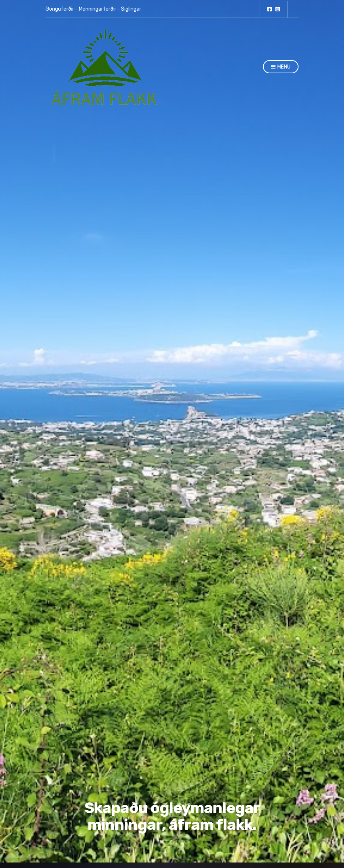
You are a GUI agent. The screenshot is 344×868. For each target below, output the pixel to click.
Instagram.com (278, 9)
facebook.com (270, 9)
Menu (281, 67)
